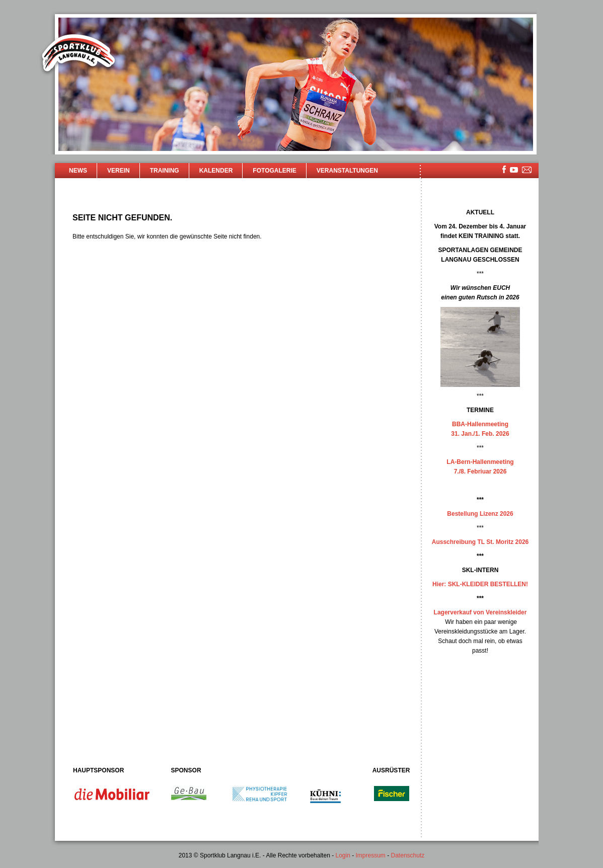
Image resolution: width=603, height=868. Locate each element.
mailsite (527, 170)
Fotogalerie (274, 171)
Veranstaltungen (347, 171)
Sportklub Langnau (79, 54)
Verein (119, 171)
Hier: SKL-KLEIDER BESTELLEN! (480, 584)
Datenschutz (408, 855)
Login (343, 855)
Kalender (216, 171)
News (78, 171)
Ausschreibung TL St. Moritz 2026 (480, 542)
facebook (504, 169)
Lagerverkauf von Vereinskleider (480, 612)
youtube (514, 170)
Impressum (371, 855)
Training (165, 171)
